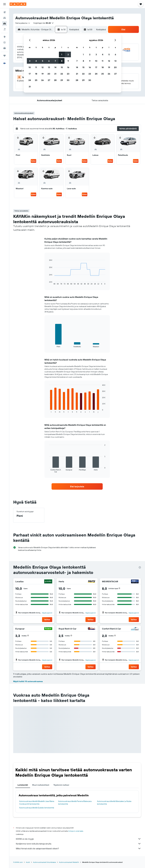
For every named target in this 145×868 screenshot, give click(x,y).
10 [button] (30, 67)
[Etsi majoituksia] (5, 18)
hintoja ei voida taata (76, 831)
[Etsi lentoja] (5, 12)
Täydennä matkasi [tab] (61, 785)
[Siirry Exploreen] (5, 37)
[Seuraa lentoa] (5, 42)
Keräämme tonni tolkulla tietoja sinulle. (78, 844)
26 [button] (42, 80)
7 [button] (55, 61)
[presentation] (140, 567)
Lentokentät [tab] (23, 785)
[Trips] (5, 56)
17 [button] (30, 74)
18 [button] (36, 74)
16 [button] (68, 67)
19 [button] (43, 74)
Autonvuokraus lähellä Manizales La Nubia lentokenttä (114, 803)
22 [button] (62, 74)
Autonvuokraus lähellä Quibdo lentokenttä (37, 808)
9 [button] (68, 61)
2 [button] (68, 54)
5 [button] (43, 61)
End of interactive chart (48, 283)
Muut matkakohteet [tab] (41, 785)
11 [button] (36, 67)
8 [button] (62, 61)
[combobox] (23, 23)
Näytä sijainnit (47, 613)
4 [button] (36, 61)
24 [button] (30, 80)
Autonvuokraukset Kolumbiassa (44, 862)
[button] (5, 4)
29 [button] (62, 80)
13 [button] (49, 67)
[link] (77, 486)
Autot (28, 862)
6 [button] (49, 61)
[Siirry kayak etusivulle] (18, 4)
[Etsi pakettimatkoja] (5, 29)
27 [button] (49, 80)
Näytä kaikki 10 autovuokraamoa (28, 681)
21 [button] (55, 74)
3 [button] (30, 61)
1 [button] (62, 54)
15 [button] (62, 67)
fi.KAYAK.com (18, 862)
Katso (33, 161)
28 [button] (55, 80)
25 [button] (36, 80)
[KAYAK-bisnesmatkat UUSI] (5, 48)
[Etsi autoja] (5, 24)
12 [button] (43, 67)
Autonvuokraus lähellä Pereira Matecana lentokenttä (75, 803)
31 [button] (30, 87)
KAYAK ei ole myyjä (78, 839)
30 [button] (68, 80)
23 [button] (68, 74)
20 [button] (49, 74)
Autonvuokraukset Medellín (69, 862)
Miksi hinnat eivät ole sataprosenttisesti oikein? (78, 848)
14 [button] (55, 67)
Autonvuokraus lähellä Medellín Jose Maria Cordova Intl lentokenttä (37, 803)
